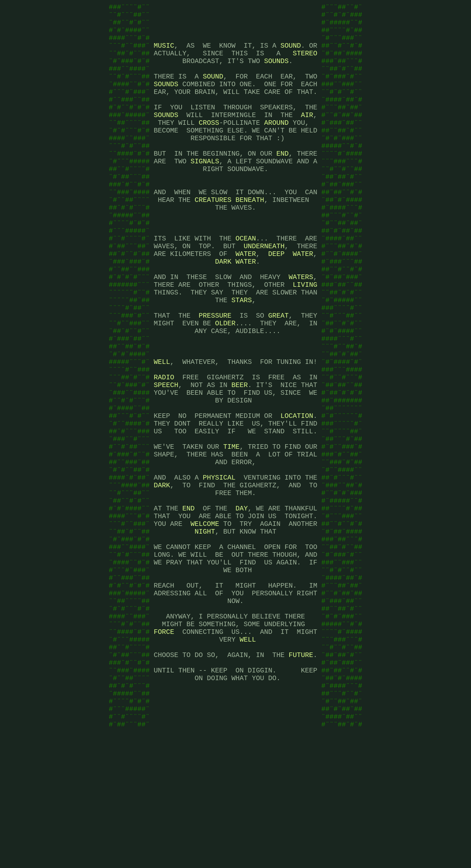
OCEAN (245, 280)
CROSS (209, 144)
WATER (245, 299)
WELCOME (205, 616)
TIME (231, 525)
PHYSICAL (219, 562)
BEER (240, 453)
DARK (223, 308)
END (282, 181)
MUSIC (164, 54)
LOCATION (297, 489)
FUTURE (301, 770)
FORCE (164, 743)
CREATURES (213, 235)
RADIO (164, 444)
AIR (307, 135)
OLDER (225, 380)
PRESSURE (215, 371)
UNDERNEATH (264, 289)
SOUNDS (276, 72)
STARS (241, 353)
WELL (162, 426)
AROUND (277, 144)
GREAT (279, 371)
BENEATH (250, 235)
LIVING (305, 335)
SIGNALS (205, 190)
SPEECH (166, 453)
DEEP (276, 299)
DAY (242, 598)
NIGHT (205, 625)
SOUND (291, 54)
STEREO (305, 63)
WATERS (301, 326)
